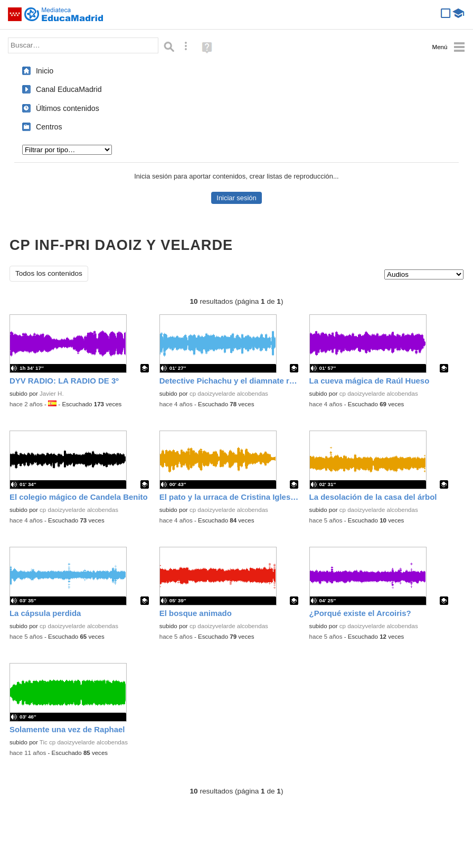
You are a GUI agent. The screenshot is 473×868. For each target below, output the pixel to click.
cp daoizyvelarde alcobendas (229, 394)
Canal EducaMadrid (69, 89)
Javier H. (52, 394)
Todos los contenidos (49, 273)
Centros (49, 127)
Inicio (45, 71)
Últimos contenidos (68, 108)
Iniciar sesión (236, 198)
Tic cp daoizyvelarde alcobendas (84, 742)
